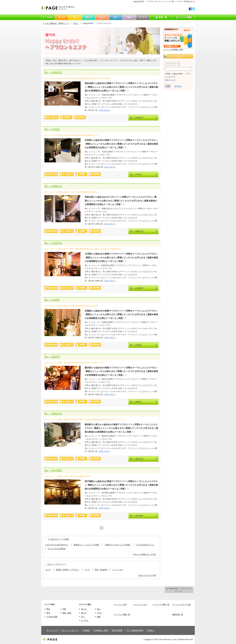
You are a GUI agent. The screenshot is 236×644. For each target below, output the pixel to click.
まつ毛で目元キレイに (145, 545)
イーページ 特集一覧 (161, 604)
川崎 (64, 609)
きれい (76, 23)
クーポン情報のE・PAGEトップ (56, 23)
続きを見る (104, 110)
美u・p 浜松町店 (53, 243)
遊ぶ (99, 609)
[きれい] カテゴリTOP (147, 575)
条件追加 (178, 86)
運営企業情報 (117, 630)
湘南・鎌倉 (67, 613)
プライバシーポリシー (70, 630)
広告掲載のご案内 (101, 630)
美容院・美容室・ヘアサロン (67, 570)
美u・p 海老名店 (53, 72)
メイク (87, 570)
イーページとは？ (140, 604)
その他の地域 (52, 617)
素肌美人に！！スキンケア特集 (86, 545)
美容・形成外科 (101, 570)
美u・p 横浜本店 (53, 414)
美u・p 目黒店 (52, 300)
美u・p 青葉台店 (53, 186)
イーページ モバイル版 (181, 604)
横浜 (48, 609)
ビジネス (85, 620)
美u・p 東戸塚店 (53, 471)
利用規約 (86, 630)
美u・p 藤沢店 (52, 357)
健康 (99, 617)
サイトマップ (52, 630)
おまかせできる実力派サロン (57, 545)
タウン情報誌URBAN (135, 630)
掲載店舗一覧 (178, 614)
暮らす (84, 613)
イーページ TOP (120, 604)
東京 (48, 613)
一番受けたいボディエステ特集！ (118, 545)
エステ (48, 570)
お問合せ (151, 630)
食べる (84, 609)
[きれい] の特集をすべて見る (144, 554)
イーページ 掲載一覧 (122, 614)
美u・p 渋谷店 (52, 129)
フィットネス (118, 570)
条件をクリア (170, 80)
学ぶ (83, 617)
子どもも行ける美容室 (57, 549)
